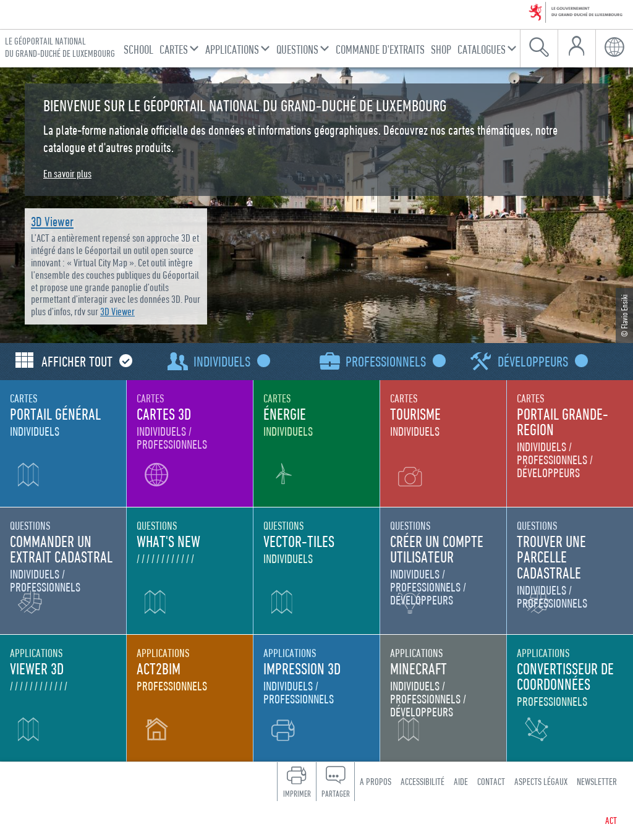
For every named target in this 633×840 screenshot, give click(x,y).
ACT (611, 820)
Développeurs (540, 361)
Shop (441, 49)
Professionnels (393, 361)
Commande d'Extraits (380, 49)
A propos (376, 781)
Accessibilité (423, 781)
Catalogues (482, 49)
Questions (297, 49)
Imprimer (297, 794)
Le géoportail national (60, 47)
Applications (232, 49)
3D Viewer (52, 222)
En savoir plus (67, 174)
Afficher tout (84, 361)
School (138, 49)
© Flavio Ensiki (624, 316)
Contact (491, 781)
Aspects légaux (541, 781)
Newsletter (597, 781)
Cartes (174, 49)
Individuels (229, 361)
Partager (336, 794)
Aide (461, 781)
